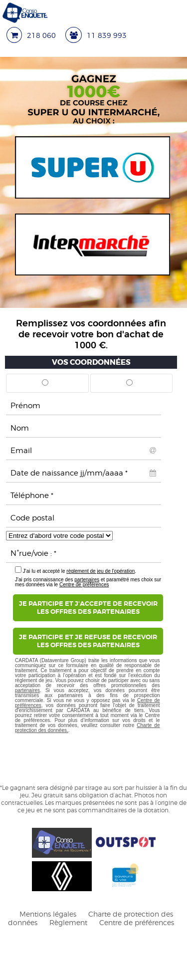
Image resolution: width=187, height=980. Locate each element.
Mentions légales (48, 914)
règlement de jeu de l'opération (100, 571)
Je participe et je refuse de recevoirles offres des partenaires (88, 641)
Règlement (68, 922)
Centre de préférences (84, 585)
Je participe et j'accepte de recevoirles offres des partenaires (88, 608)
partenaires (87, 580)
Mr (45, 386)
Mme (129, 386)
